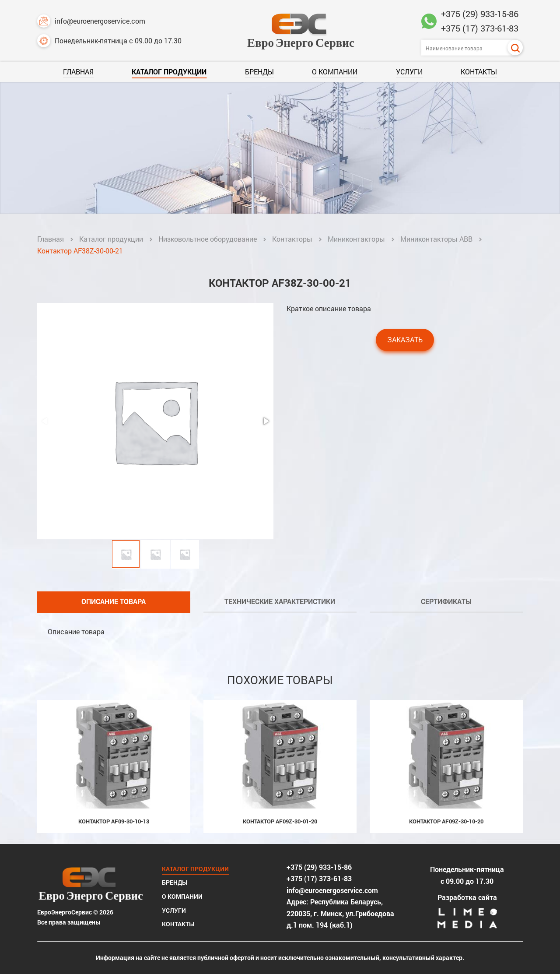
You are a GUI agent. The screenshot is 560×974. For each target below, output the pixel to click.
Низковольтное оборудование (208, 239)
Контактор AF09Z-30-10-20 (446, 821)
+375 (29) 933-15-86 (480, 14)
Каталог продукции (169, 72)
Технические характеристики (280, 601)
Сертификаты (446, 601)
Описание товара (114, 601)
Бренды (259, 72)
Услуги (409, 72)
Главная (78, 72)
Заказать (405, 339)
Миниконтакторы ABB (436, 239)
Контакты (479, 72)
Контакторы (292, 239)
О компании (335, 72)
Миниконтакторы (356, 239)
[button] (266, 421)
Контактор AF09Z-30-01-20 (280, 821)
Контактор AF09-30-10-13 (114, 821)
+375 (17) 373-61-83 (480, 28)
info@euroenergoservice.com (91, 21)
